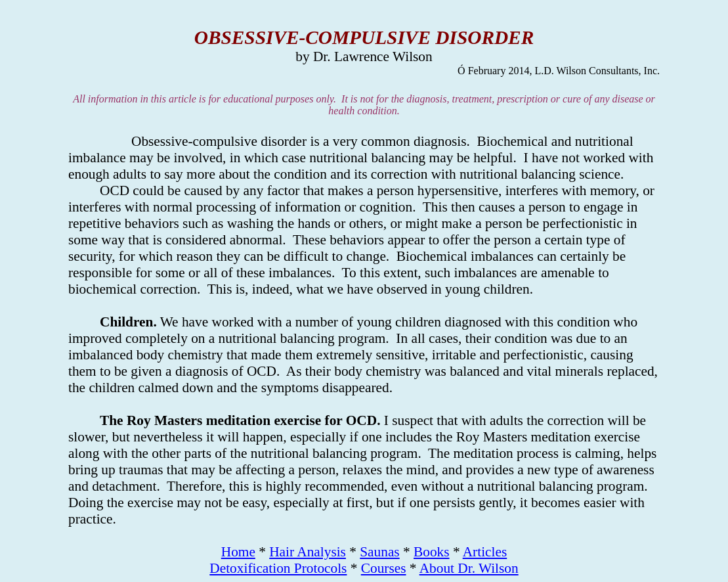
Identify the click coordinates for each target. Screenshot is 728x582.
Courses (384, 568)
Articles (485, 552)
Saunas (379, 552)
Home (238, 552)
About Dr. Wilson (469, 568)
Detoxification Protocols (278, 568)
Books (432, 552)
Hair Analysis (308, 552)
